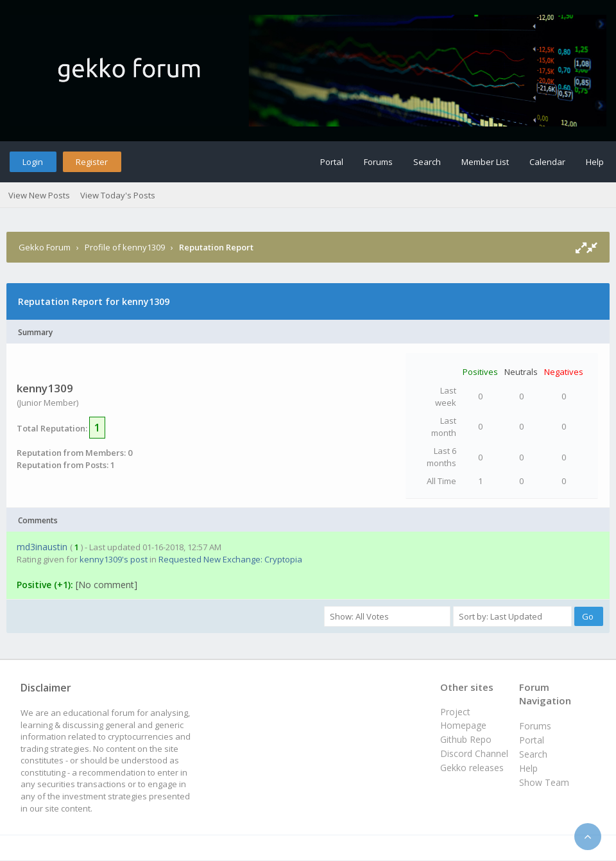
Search (427, 162)
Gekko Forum (45, 247)
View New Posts (39, 195)
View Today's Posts (118, 195)
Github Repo (466, 739)
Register (92, 162)
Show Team (544, 782)
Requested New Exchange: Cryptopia (230, 559)
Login (33, 162)
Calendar (547, 162)
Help (595, 162)
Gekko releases (472, 768)
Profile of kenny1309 (125, 247)
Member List (485, 162)
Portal (332, 162)
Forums (378, 162)
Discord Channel (474, 753)
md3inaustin (42, 547)
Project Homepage (463, 718)
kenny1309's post (114, 559)
